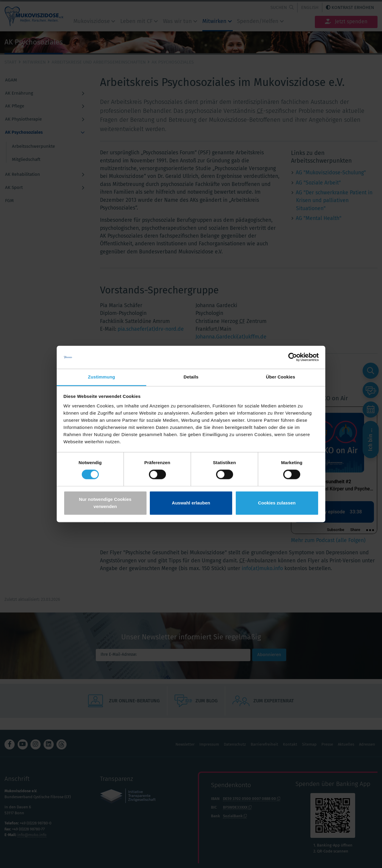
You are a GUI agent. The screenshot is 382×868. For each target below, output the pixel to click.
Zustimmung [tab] (102, 377)
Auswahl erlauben (191, 503)
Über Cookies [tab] (281, 377)
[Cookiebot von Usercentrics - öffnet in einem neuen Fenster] (293, 357)
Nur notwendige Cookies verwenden (105, 503)
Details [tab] (191, 377)
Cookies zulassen (277, 503)
